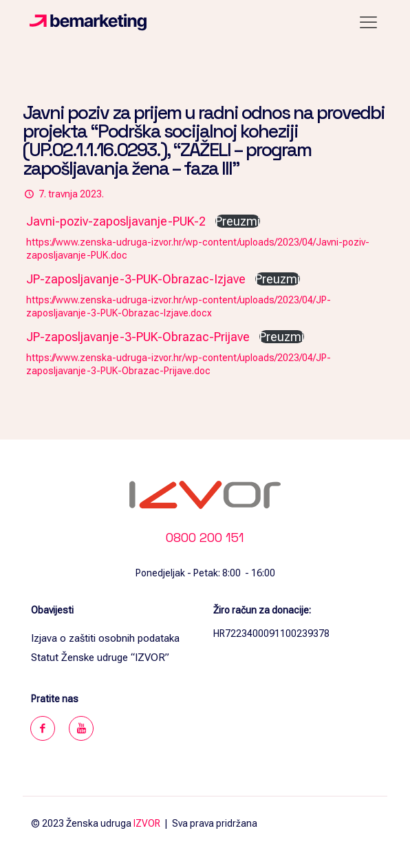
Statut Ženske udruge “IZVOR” (100, 658)
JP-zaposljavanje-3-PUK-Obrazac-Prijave (138, 337)
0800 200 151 (205, 538)
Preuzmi (238, 221)
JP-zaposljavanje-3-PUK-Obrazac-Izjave (136, 279)
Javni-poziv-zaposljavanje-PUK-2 (116, 221)
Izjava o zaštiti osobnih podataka (105, 638)
